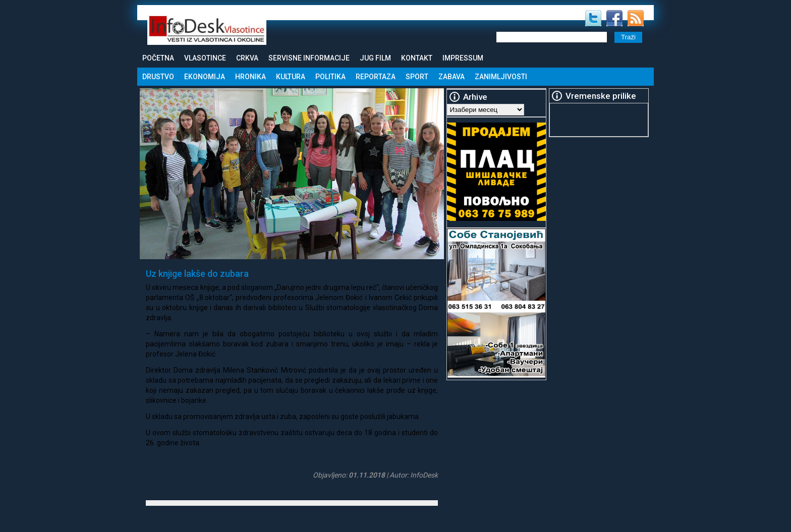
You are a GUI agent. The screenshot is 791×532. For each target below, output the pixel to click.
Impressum (463, 58)
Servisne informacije (309, 58)
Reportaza (376, 77)
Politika (330, 77)
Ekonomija (205, 77)
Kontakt (417, 58)
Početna (158, 58)
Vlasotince (205, 58)
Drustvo (158, 77)
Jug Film (375, 58)
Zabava (451, 77)
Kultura (291, 77)
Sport (417, 77)
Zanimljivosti (501, 77)
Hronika (250, 77)
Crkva (247, 58)
